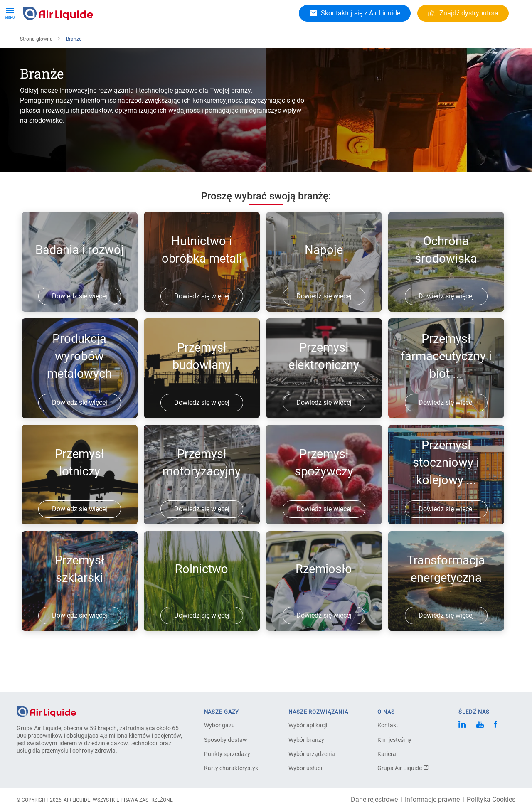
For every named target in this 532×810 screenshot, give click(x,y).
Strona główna (36, 66)
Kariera (232, 41)
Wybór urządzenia (312, 754)
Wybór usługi (305, 768)
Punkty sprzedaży (227, 754)
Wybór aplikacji (308, 725)
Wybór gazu (219, 725)
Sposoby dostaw (226, 740)
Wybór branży (306, 740)
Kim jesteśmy (394, 740)
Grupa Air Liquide (403, 768)
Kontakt (388, 725)
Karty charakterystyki (232, 768)
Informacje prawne (432, 800)
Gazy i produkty (49, 41)
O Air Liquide (189, 41)
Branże (147, 41)
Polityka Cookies (491, 800)
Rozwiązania (105, 41)
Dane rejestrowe (374, 800)
